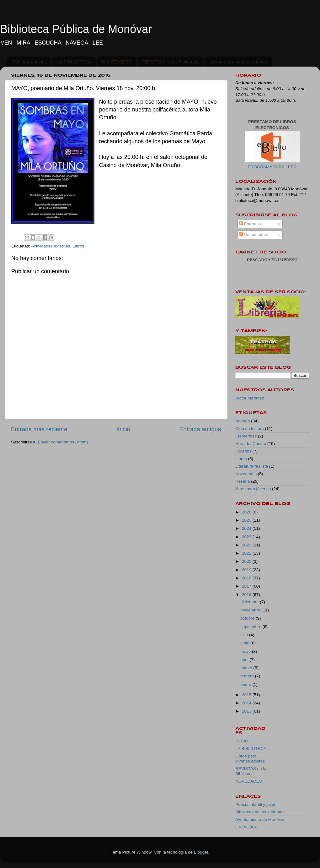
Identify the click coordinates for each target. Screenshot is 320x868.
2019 (247, 570)
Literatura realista (252, 466)
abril (245, 660)
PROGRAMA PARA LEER (272, 167)
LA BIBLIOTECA (74, 62)
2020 (247, 561)
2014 (247, 703)
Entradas (250, 224)
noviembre (251, 610)
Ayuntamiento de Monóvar (260, 819)
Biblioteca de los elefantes (260, 812)
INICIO (242, 741)
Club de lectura (250, 429)
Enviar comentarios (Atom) (63, 442)
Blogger (201, 852)
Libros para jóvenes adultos (238, 62)
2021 (247, 553)
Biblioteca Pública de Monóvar (76, 29)
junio (245, 643)
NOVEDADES (117, 62)
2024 (247, 528)
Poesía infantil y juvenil (257, 804)
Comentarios (253, 234)
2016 (247, 595)
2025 (247, 520)
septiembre (251, 627)
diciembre (250, 602)
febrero (248, 676)
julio (245, 635)
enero (246, 684)
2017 (247, 586)
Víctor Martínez (250, 398)
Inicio (123, 429)
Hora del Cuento (251, 444)
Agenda (243, 421)
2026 (247, 512)
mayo (246, 651)
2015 (247, 695)
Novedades (246, 474)
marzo (247, 668)
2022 (247, 545)
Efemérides (246, 436)
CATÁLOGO (247, 827)
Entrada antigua (200, 429)
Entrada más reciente (39, 429)
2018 (247, 578)
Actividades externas (51, 246)
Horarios (243, 451)
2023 (247, 537)
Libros (78, 246)
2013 (247, 711)
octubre (248, 618)
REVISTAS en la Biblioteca (171, 62)
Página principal (29, 62)
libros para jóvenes (253, 489)
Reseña (243, 481)
